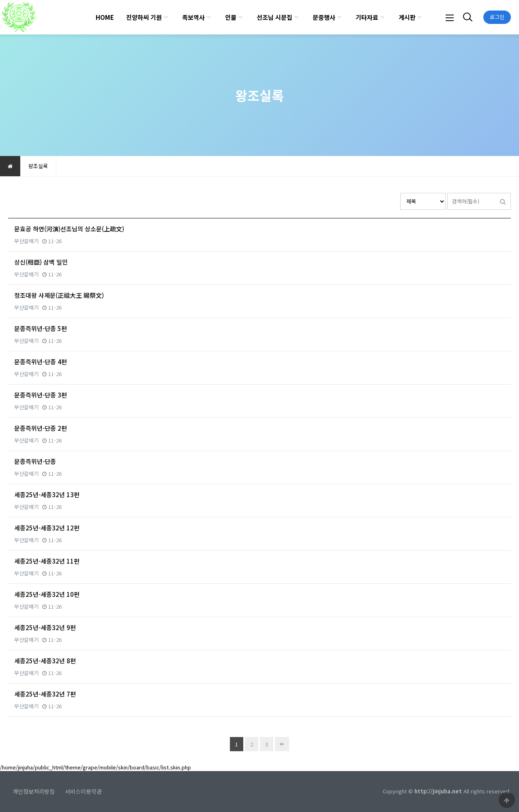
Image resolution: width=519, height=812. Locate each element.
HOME (105, 17)
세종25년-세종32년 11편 (47, 561)
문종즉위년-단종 (35, 461)
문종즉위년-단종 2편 (41, 428)
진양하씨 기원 (144, 17)
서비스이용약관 (83, 791)
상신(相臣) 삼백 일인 (41, 262)
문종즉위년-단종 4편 (41, 362)
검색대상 (400, 193)
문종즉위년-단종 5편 (41, 328)
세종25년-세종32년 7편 (45, 694)
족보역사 (193, 17)
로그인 (497, 17)
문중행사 (324, 17)
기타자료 (367, 17)
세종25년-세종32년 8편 (45, 661)
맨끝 (282, 744)
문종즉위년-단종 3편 (41, 395)
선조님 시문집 (275, 17)
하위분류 (166, 17)
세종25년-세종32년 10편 (47, 594)
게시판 (407, 17)
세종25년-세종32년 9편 (45, 627)
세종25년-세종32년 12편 (47, 528)
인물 (231, 17)
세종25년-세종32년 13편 (47, 495)
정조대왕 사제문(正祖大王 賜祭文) (59, 295)
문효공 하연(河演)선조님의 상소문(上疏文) (69, 229)
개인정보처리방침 (34, 791)
